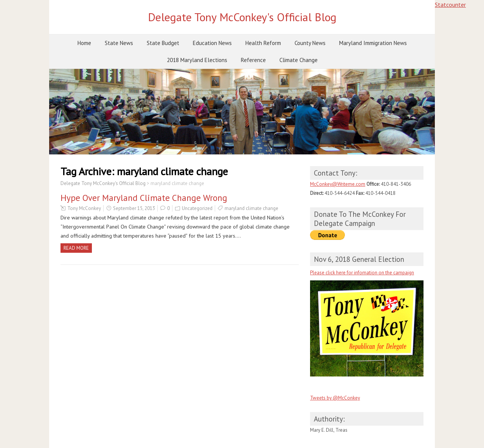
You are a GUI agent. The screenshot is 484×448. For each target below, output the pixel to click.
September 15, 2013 (134, 208)
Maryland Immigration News (373, 43)
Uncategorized (197, 208)
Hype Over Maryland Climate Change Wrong (144, 198)
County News (310, 43)
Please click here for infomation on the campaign (362, 273)
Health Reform (263, 43)
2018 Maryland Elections (197, 60)
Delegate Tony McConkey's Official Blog (242, 17)
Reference (253, 60)
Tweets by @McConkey (335, 398)
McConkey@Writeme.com (338, 184)
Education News (212, 43)
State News (119, 43)
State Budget (163, 43)
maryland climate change (251, 208)
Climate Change (299, 60)
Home (84, 43)
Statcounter (450, 5)
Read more (76, 248)
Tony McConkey (84, 208)
